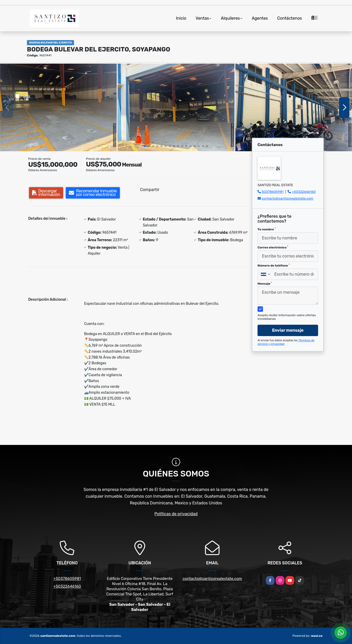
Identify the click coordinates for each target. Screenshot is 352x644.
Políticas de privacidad (176, 514)
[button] (145, 146)
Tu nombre (267, 229)
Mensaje (265, 284)
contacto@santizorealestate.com (287, 198)
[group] (58, 107)
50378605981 (273, 192)
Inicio (181, 18)
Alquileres (230, 18)
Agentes (260, 18)
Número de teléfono (274, 266)
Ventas (202, 18)
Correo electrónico (273, 247)
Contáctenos (290, 18)
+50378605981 (67, 579)
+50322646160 (304, 192)
